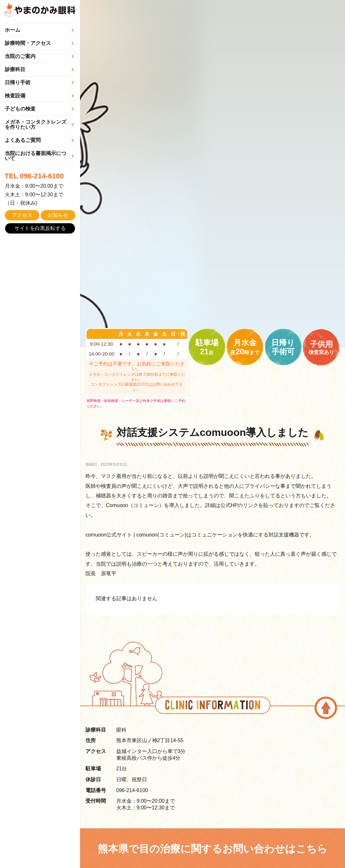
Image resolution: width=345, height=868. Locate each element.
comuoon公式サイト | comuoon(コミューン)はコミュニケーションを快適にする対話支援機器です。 (200, 535)
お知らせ (58, 215)
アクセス (22, 215)
